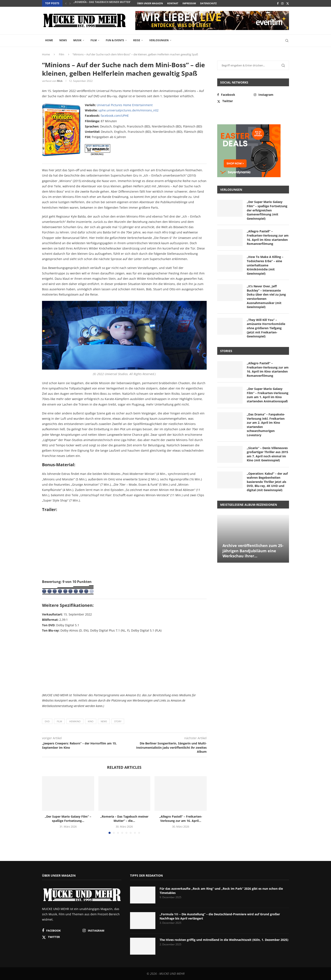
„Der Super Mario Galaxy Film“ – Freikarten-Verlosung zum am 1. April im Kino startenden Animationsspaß (268, 395)
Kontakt (173, 3)
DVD (47, 721)
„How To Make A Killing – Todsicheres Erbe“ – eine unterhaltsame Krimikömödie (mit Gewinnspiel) (265, 265)
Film (94, 40)
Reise (137, 40)
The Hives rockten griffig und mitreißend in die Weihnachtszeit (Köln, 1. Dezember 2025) (224, 940)
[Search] (287, 41)
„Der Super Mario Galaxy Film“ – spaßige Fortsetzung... (68, 819)
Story (118, 721)
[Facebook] (278, 3)
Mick (60, 81)
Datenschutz (208, 3)
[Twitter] (288, 3)
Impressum (189, 3)
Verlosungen (159, 40)
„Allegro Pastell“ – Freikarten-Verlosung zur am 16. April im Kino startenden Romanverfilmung (268, 237)
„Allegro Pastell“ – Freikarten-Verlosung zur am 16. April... (181, 819)
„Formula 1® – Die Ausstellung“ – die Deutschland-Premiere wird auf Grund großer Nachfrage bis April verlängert (220, 916)
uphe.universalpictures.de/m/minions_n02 (128, 110)
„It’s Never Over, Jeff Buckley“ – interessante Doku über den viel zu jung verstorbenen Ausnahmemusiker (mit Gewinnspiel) (266, 297)
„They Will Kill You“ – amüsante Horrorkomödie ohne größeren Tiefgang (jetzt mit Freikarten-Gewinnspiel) (266, 328)
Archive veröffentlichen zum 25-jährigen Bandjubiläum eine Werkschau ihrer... (253, 551)
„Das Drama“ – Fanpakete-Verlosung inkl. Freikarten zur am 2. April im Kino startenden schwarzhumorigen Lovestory (266, 425)
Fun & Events (115, 40)
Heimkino (75, 721)
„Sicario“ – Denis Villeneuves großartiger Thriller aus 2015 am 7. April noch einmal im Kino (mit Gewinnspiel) (267, 454)
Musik (77, 40)
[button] (66, 3)
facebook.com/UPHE (115, 116)
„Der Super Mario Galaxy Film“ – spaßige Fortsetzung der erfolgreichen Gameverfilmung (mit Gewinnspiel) (267, 210)
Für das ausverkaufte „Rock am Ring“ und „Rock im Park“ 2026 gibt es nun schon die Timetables (221, 891)
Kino (91, 721)
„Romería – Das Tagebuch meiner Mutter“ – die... (107, 3)
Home (49, 40)
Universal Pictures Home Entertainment (125, 105)
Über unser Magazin (150, 3)
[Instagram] (282, 3)
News (63, 40)
